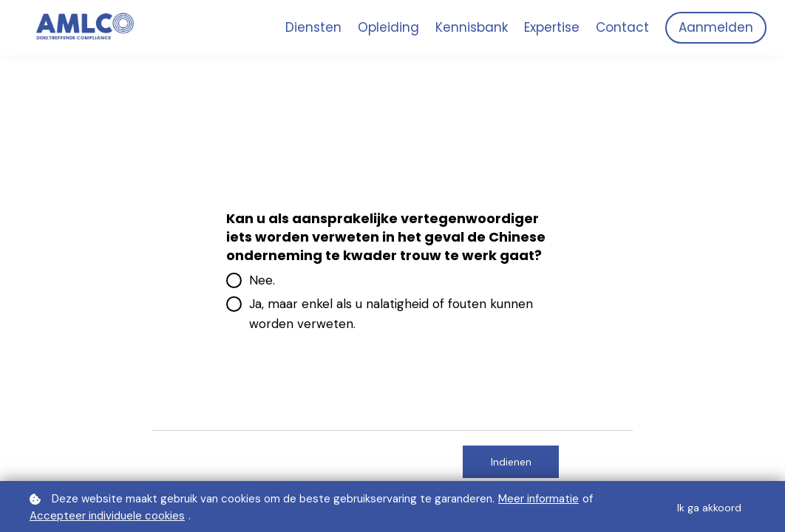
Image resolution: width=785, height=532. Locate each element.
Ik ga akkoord (709, 508)
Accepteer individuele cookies (107, 516)
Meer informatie (538, 499)
